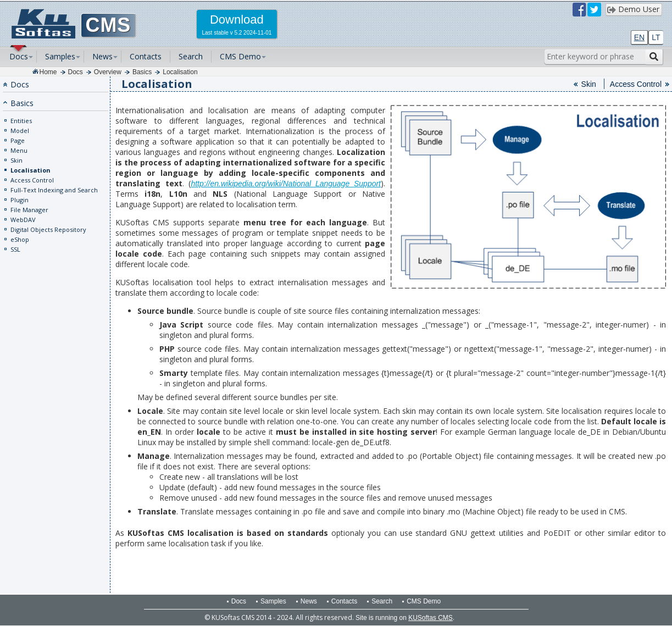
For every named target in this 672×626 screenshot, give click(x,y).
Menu (19, 150)
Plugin (20, 200)
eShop (20, 239)
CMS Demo (240, 56)
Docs (19, 56)
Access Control (32, 180)
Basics (142, 72)
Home (48, 72)
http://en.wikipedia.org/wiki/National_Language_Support (286, 184)
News (102, 56)
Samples (60, 56)
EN (639, 37)
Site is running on (404, 618)
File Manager (29, 210)
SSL (15, 249)
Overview (108, 72)
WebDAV (23, 220)
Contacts (146, 56)
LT (656, 37)
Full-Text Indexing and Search (54, 190)
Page (18, 140)
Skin (16, 160)
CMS (109, 25)
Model (20, 131)
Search (191, 56)
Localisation (180, 72)
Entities (21, 121)
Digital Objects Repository (48, 229)
